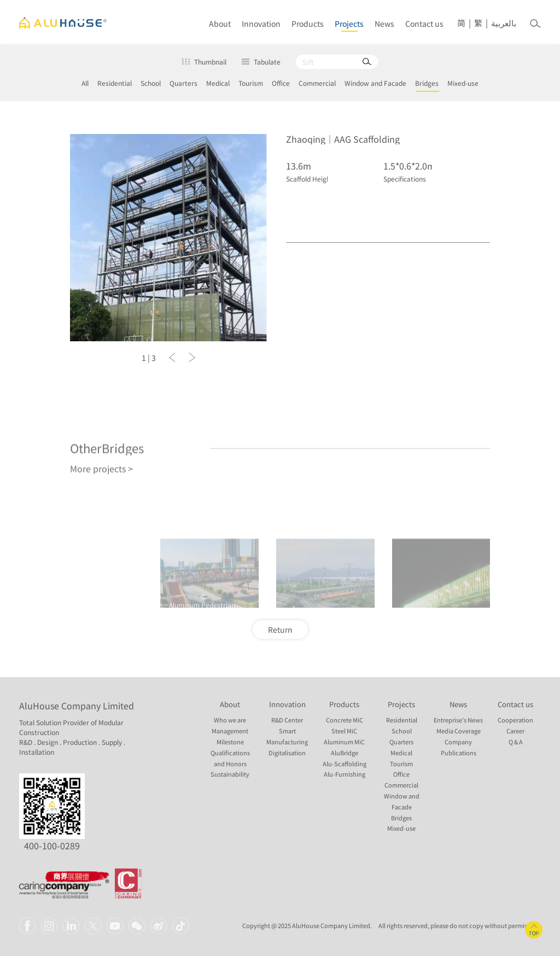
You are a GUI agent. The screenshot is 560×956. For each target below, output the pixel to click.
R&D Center (287, 720)
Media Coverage (459, 731)
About (220, 24)
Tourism (251, 83)
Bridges (427, 83)
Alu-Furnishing (345, 774)
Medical (218, 83)
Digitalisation (287, 753)
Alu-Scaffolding (345, 764)
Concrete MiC (345, 720)
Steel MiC (344, 731)
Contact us (424, 24)
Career (515, 731)
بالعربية (504, 23)
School (151, 83)
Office (281, 83)
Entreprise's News (458, 720)
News (384, 24)
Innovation (261, 24)
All (85, 83)
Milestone (230, 742)
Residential (115, 83)
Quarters (183, 83)
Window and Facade (375, 83)
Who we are (230, 720)
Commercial (317, 83)
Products (308, 24)
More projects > (101, 521)
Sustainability (230, 774)
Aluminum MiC (344, 742)
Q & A (516, 742)
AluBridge (345, 753)
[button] (172, 360)
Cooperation (515, 720)
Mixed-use (463, 83)
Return (280, 629)
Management (230, 731)
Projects (349, 24)
